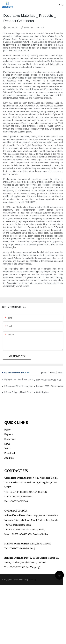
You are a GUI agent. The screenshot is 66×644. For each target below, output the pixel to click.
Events (52, 373)
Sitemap (32, 580)
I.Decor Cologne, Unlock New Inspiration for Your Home (18, 392)
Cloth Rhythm (42, 392)
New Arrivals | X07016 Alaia (49, 380)
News (60, 373)
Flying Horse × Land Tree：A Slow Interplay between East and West (19, 379)
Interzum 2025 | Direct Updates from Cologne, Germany (50, 386)
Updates (43, 373)
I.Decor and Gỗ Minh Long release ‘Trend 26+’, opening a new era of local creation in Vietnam (18, 386)
